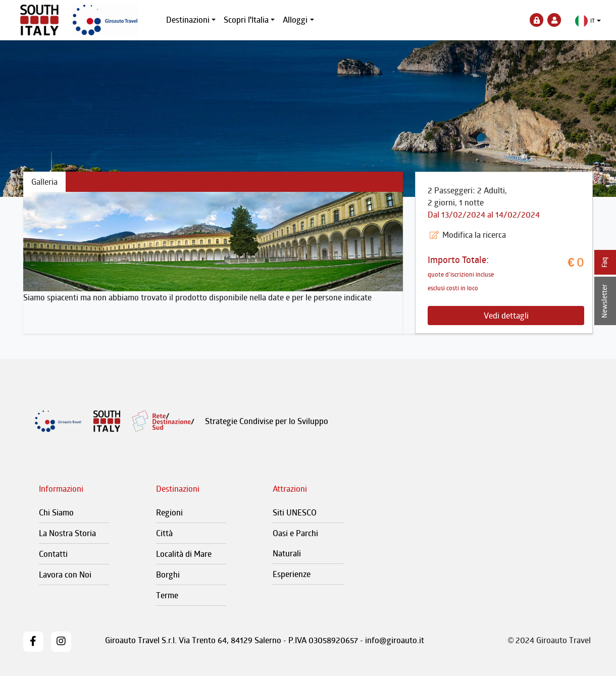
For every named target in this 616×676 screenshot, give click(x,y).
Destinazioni (188, 20)
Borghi (168, 575)
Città (164, 533)
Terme (167, 595)
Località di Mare (184, 554)
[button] (588, 21)
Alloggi (295, 20)
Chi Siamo (56, 512)
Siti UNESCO (295, 512)
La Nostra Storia (67, 533)
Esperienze (292, 574)
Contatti (53, 554)
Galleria (44, 182)
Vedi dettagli (506, 316)
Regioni (169, 512)
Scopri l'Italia (246, 20)
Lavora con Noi (65, 575)
